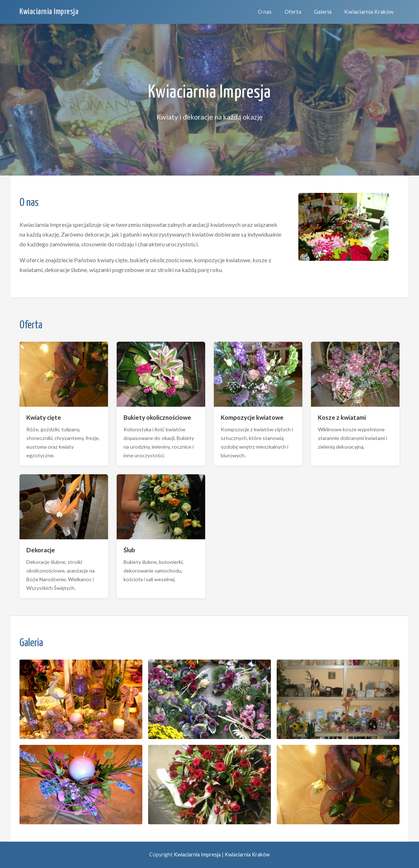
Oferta (293, 12)
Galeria (323, 12)
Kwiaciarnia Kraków (369, 12)
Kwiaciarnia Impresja (49, 12)
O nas (265, 12)
